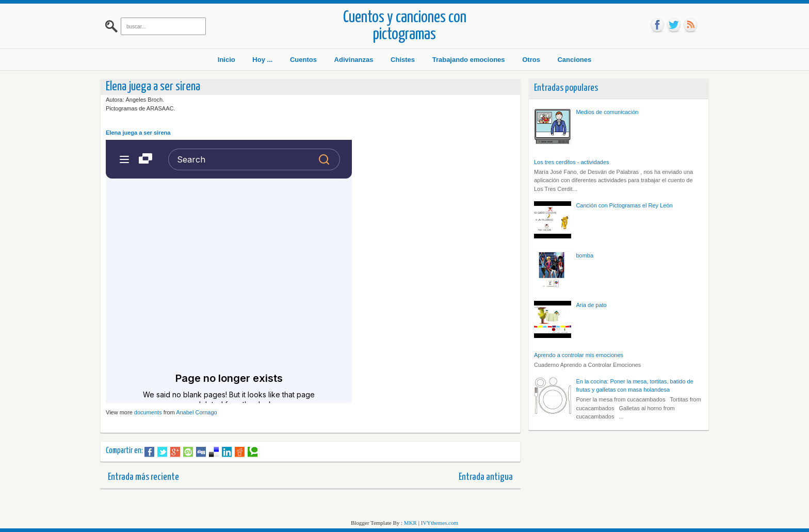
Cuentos (303, 60)
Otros (531, 60)
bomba (585, 255)
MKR (410, 523)
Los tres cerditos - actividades (572, 162)
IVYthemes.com (440, 523)
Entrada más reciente (143, 477)
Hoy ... (262, 60)
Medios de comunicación (607, 112)
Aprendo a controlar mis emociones (579, 355)
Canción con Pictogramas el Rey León (624, 205)
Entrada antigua (486, 477)
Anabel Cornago (197, 412)
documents (148, 412)
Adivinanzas (354, 60)
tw (674, 25)
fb (657, 25)
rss (690, 25)
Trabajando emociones (469, 60)
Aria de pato (591, 305)
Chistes (403, 60)
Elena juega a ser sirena (138, 133)
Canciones (574, 60)
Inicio (226, 60)
